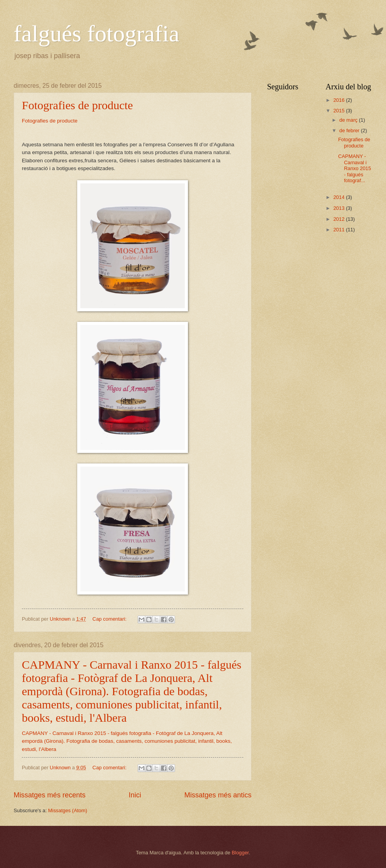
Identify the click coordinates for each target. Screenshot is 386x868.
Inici (135, 795)
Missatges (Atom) (67, 810)
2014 (340, 197)
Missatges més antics (218, 795)
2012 (340, 219)
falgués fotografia (96, 34)
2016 (340, 100)
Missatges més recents (50, 795)
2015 (340, 111)
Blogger (240, 853)
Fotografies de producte (77, 105)
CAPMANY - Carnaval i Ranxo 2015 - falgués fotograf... (354, 168)
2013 (340, 208)
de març (349, 120)
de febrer (350, 130)
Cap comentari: (110, 619)
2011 (340, 230)
